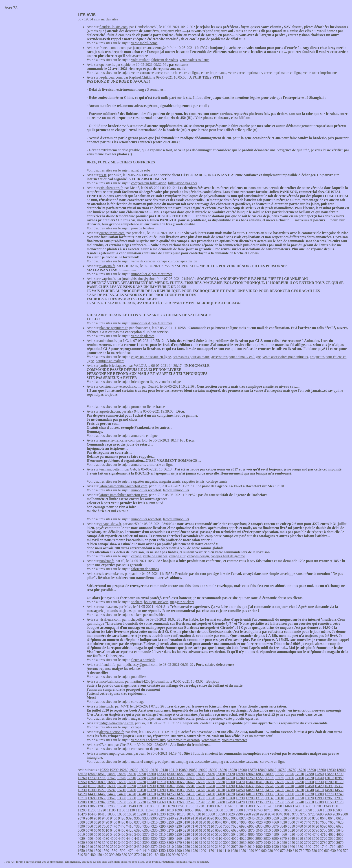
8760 (299, 818)
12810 (112, 802)
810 (295, 851)
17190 (270, 778)
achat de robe (141, 170)
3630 (81, 843)
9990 (239, 814)
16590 (201, 782)
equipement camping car (176, 761)
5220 (186, 834)
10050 (220, 814)
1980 (259, 847)
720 (314, 851)
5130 (211, 834)
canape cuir (166, 261)
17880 (309, 774)
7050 (227, 826)
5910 (267, 830)
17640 (122, 778)
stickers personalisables (148, 615)
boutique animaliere (110, 361)
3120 (219, 843)
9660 (328, 814)
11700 (209, 806)
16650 (181, 782)
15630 (250, 786)
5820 (291, 830)
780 (302, 851)
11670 (219, 806)
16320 (290, 782)
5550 (97, 834)
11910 (141, 806)
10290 (141, 814)
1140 (218, 851)
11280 (82, 810)
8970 (243, 818)
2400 (146, 847)
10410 (102, 814)
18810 (272, 770)
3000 (251, 843)
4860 (283, 834)
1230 (194, 851)
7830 (283, 822)
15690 (230, 786)
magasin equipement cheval (151, 718)
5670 (332, 830)
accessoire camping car (212, 761)
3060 (235, 843)
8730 (308, 818)
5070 (227, 834)
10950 (189, 810)
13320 (211, 798)
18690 (311, 770)
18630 (331, 770)
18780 (282, 770)
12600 (181, 802)
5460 (122, 834)
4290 (170, 838)
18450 (122, 774)
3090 (227, 843)
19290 (114, 770)
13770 (329, 794)
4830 (291, 834)
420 (106, 855)
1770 (316, 847)
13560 (132, 798)
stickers (137, 602)
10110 (201, 814)
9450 (114, 818)
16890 (102, 782)
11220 (102, 810)
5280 (170, 834)
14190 (191, 794)
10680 (278, 810)
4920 (267, 834)
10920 (199, 810)
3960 (259, 838)
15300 (92, 790)
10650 (288, 810)
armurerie (138, 465)
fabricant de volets (165, 60)
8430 (122, 822)
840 (289, 851)
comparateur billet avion (149, 183)
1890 (283, 847)
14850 (240, 790)
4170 (202, 838)
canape (136, 556)
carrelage (138, 702)
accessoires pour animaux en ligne (236, 357)
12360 (260, 802)
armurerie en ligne (144, 436)
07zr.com (106, 745)
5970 (251, 830)
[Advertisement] (38, 44)
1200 (202, 851)
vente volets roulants (194, 60)
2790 (308, 843)
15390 (329, 786)
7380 (138, 826)
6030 (235, 830)
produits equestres (209, 718)
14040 (240, 794)
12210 (309, 802)
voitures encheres (235, 740)
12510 (211, 802)
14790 (260, 790)
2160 (211, 847)
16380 (270, 782)
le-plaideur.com (111, 77)
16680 (171, 782)
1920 (275, 847)
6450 (122, 830)
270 (137, 855)
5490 (114, 834)
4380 (146, 838)
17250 (250, 778)
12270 (290, 802)
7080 (218, 826)
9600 (344, 814)
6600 (81, 830)
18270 (181, 774)
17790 (339, 774)
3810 (299, 838)
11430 (297, 806)
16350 (280, 782)
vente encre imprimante (245, 73)
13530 (141, 798)
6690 (323, 826)
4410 (138, 838)
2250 (186, 847)
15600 (260, 786)
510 (87, 855)
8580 (81, 822)
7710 (316, 822)
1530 (114, 851)
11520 (268, 806)
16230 (319, 782)
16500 (230, 782)
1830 (299, 847)
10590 (308, 810)
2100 (227, 847)
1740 (324, 847)
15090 (161, 790)
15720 (220, 786)
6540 (97, 830)
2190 (202, 847)
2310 (170, 847)
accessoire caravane (244, 761)
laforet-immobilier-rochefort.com (123, 486)
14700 (290, 790)
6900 (267, 826)
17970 (280, 774)
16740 (151, 782)
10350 (122, 814)
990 (258, 851)
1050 (242, 851)
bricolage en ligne (144, 382)
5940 (259, 830)
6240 (178, 830)
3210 (194, 843)
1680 (340, 847)
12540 (201, 802)
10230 (161, 814)
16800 (132, 782)
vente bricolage (170, 382)
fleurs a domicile (143, 660)
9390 (130, 818)
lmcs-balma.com (111, 681)
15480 (299, 786)
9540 (89, 818)
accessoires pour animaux (191, 357)
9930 (255, 814)
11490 (278, 806)
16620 (191, 782)
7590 (81, 826)
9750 (304, 814)
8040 (227, 822)
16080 (102, 786)
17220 (260, 778)
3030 (243, 843)
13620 (112, 798)
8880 (267, 818)
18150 (220, 774)
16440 (250, 782)
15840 (181, 786)
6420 (130, 830)
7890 (267, 822)
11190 (111, 810)
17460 (181, 778)
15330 (82, 790)
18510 (102, 774)
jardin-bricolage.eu (113, 366)
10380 (112, 814)
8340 (146, 822)
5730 (316, 830)
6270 (170, 830)
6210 (186, 830)
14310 (151, 794)
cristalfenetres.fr (111, 188)
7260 (170, 826)
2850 (291, 843)
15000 (191, 790)
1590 (97, 851)
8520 (97, 822)
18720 (301, 770)
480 (93, 855)
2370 (154, 847)
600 (339, 851)
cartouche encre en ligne (182, 73)
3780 (307, 838)
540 (80, 855)
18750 (292, 770)
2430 (138, 847)
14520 (82, 794)
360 (118, 855)
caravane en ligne (273, 761)
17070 (309, 778)
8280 (162, 822)
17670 (112, 778)
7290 (162, 826)
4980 (251, 834)
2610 (89, 847)
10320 (132, 814)
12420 (240, 802)
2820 (299, 843)
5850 (283, 830)
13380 (191, 798)
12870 (92, 802)
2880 (283, 843)
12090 (82, 806)
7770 (299, 822)
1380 (154, 851)
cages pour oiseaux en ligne (151, 357)
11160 (121, 810)
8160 (194, 822)
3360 (154, 843)
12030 (102, 806)
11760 (190, 806)
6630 (340, 826)
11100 (140, 810)
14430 (112, 794)
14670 (299, 790)
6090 (219, 830)
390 (112, 855)
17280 (240, 778)
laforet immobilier (176, 490)
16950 (82, 782)
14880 (230, 790)
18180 (211, 774)
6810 (291, 826)
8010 (235, 822)
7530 (97, 826)
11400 (307, 806)
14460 (102, 794)
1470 (130, 851)
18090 (240, 774)
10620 (298, 810)
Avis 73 (11, 8)
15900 (161, 786)
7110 (210, 826)
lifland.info (108, 665)
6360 (146, 830)
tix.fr (103, 175)
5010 (243, 834)
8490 (106, 822)
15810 (191, 786)
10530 (327, 810)
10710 (268, 810)
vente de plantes (143, 336)
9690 (320, 814)
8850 (275, 818)
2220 (194, 847)
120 (168, 855)
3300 (170, 843)
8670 (324, 818)
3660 (340, 838)
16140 (82, 786)
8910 (259, 818)
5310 (162, 834)
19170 (154, 770)
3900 (275, 838)
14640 (309, 790)
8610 (340, 818)
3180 (202, 843)
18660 (321, 770)
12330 (270, 802)
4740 (316, 834)
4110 (219, 838)
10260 (151, 814)
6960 (251, 826)
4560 (97, 838)
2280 (178, 847)
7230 (178, 826)
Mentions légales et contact (192, 862)
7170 (194, 826)
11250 (92, 810)
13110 (280, 798)
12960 (329, 798)
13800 (319, 794)
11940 (131, 806)
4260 (178, 838)
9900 (263, 814)
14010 (250, 794)
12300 (280, 802)
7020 (235, 826)
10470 (82, 814)
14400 (122, 794)
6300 (162, 830)
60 (178, 855)
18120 (230, 774)
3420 (138, 843)
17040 (319, 778)
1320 (170, 851)
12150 (329, 802)
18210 (201, 774)
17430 (191, 778)
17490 (171, 778)
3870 (283, 838)
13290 (220, 798)
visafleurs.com (110, 619)
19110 (173, 770)
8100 (211, 822)
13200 (250, 798)
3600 (89, 843)
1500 (122, 851)
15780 (200, 786)
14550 (339, 790)
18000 (270, 774)
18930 (232, 770)
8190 (186, 822)
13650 (102, 798)
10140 (191, 814)
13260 (230, 798)
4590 (89, 838)
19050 (193, 770)
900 (277, 851)
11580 (248, 806)
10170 (181, 814)
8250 (170, 822)
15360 (339, 786)
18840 (262, 770)
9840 (279, 814)
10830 (229, 810)
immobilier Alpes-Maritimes (152, 274)
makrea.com (108, 607)
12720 (141, 802)
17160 (280, 778)
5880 (275, 830)
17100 (299, 778)
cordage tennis (217, 481)
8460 (114, 822)
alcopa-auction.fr (112, 732)
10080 (210, 814)
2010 (251, 847)
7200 (186, 826)
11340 (326, 806)
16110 (92, 786)
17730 (92, 778)
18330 (161, 774)
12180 (319, 802)
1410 (146, 851)
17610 (132, 778)
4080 (227, 838)
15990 (131, 786)
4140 (211, 838)
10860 (219, 810)
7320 (154, 826)
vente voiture (211, 740)
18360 (151, 774)
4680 (332, 834)
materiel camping (144, 761)
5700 (324, 830)
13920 (280, 794)
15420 (319, 786)
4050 (235, 838)
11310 (336, 806)
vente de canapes (143, 261)
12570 (191, 802)
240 (143, 855)
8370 (138, 822)
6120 (211, 830)
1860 (291, 847)
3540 (106, 843)
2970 (259, 843)
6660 (332, 826)
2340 (162, 847)
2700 (332, 843)
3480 (122, 843)
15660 (240, 786)
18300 (171, 774)
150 (162, 855)
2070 (235, 847)
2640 (81, 847)
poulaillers (139, 677)
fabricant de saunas (145, 569)
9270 (162, 818)
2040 (243, 847)
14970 (201, 790)
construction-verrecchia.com (120, 386)
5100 (219, 834)
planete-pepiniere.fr (113, 328)
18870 (252, 770)
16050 (112, 786)
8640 (332, 818)
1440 (138, 851)
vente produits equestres (241, 718)
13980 (260, 794)
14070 (230, 794)
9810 (288, 814)
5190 (194, 834)
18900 (242, 770)
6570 (89, 830)
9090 (211, 818)
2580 (97, 847)
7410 (130, 826)
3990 (251, 838)
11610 (239, 806)
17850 (319, 774)
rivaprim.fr (107, 266)
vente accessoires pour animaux (285, 357)
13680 (92, 798)
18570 (82, 774)
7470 (114, 826)
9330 (146, 818)
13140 (270, 798)
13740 (339, 794)
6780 (299, 826)
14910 (220, 790)
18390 (141, 774)
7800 (291, 822)
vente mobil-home (144, 43)
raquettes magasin (144, 481)
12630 (171, 802)
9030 (227, 818)
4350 (154, 838)
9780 (296, 814)
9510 (97, 818)
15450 (309, 786)
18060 (250, 774)
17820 (329, 774)
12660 (161, 802)
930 (270, 851)
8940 (251, 818)
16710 (161, 782)
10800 (238, 810)
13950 (270, 794)
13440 (171, 798)
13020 (309, 798)
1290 (178, 851)
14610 (319, 790)
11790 (180, 806)
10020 (230, 814)
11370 (316, 806)
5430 (130, 834)
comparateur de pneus (147, 749)
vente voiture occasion (184, 740)
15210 (122, 790)
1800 (308, 847)
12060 (92, 806)
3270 (178, 843)
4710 (324, 834)
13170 (260, 798)
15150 (141, 790)
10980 (179, 810)
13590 (122, 798)
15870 (171, 786)
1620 (89, 851)
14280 (161, 794)
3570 (97, 843)
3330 (162, 843)
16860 (112, 782)
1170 (210, 851)
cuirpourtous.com (112, 233)
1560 (106, 851)
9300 (154, 818)
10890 (209, 810)
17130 (290, 778)
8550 (89, 822)
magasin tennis (170, 481)
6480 (114, 830)
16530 (220, 782)
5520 (106, 834)
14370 (132, 794)
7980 (243, 822)
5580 (89, 834)
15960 (141, 786)
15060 (171, 790)
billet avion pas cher (183, 183)
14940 (211, 790)
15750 (210, 786)
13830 (309, 794)
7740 (308, 822)
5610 (81, 834)
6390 (138, 830)
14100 (220, 794)
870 (283, 851)
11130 (131, 810)
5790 (299, 830)
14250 (171, 794)
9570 (81, 818)
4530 (106, 838)
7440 (122, 826)
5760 (308, 830)
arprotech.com (110, 411)
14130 (211, 794)
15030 (181, 790)
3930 (267, 838)
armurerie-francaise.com (117, 440)
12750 (132, 802)
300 (131, 855)
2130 (219, 847)
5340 (154, 834)
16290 (299, 782)
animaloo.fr (108, 341)
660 (327, 851)
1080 (234, 851)
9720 (312, 814)
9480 (106, 818)
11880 (151, 806)
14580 (329, 790)
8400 (130, 822)
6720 (315, 826)
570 (346, 851)
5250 (178, 834)
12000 (112, 806)
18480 (112, 774)
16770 (141, 782)
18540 (92, 774)
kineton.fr (106, 706)
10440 (92, 814)
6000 (243, 830)
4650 (340, 834)
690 (321, 851)
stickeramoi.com (111, 574)
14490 (92, 794)
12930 (339, 798)
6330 (154, 830)
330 (124, 855)
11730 (199, 806)
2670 (340, 843)
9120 (202, 818)
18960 (222, 770)
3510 (114, 843)
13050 (299, 798)
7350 (146, 826)
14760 (270, 790)
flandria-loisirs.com (114, 27)
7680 (324, 822)
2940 (267, 843)
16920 (92, 782)
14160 (201, 794)
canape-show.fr (110, 524)
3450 (130, 843)
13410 (181, 798)
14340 (141, 794)
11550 (258, 806)
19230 (134, 770)
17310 (230, 778)
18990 (213, 770)
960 (264, 851)
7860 (275, 822)
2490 (122, 847)
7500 (106, 826)
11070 (150, 810)
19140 (163, 770)
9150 (194, 818)
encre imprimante (214, 73)
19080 (183, 770)
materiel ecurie (184, 718)
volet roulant (140, 60)
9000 (235, 818)
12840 (102, 802)
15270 (102, 790)
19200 (144, 770)
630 (333, 851)
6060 (227, 830)
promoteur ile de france (148, 407)
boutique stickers (156, 602)
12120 (339, 802)
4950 (259, 834)
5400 (138, 834)
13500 (151, 798)
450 (99, 855)
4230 (186, 838)
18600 (341, 770)
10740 (258, 810)
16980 (339, 778)
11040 (159, 810)
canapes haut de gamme (228, 556)
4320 (162, 838)
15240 (112, 790)
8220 (178, 822)
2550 (106, 847)
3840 (291, 838)
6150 (202, 830)
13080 (289, 798)
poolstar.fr (107, 561)
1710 (332, 847)
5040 (235, 834)
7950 (251, 822)
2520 (114, 847)
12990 (319, 798)
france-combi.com (113, 48)
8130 (202, 822)
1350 (162, 851)
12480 (220, 802)
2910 (275, 843)
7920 (259, 822)
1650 (81, 851)
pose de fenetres (143, 228)
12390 (250, 802)
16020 (121, 786)
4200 (194, 838)
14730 (280, 790)
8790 (291, 818)
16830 (122, 782)
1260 (186, 851)
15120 (151, 790)
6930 (259, 826)
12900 (82, 802)
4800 (299, 834)
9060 (219, 818)
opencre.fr (107, 65)
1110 (226, 851)
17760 (82, 778)
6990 (243, 826)
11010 (169, 810)
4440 (130, 838)
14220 (181, 794)
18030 (260, 774)
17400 (201, 778)
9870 (271, 814)
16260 (309, 782)
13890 (290, 794)
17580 (141, 778)
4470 (122, 838)
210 (150, 855)
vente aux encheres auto (148, 740)
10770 (248, 810)
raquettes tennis (193, 481)
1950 (267, 847)
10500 (337, 810)
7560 (89, 826)
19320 (104, 770)
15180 (132, 790)
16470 (240, 782)
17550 (151, 778)
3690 (332, 838)
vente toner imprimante (320, 73)
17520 (161, 778)
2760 (316, 843)
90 (174, 855)
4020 (243, 838)
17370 (211, 778)
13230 (240, 798)
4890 (275, 834)
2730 (324, 843)
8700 (316, 818)
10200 (171, 814)
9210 (178, 818)
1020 (251, 851)
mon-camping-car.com (116, 753)
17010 (329, 778)
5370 (146, 834)
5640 (340, 830)
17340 (220, 778)
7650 (332, 822)
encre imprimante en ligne (283, 73)
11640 (229, 806)
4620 (81, 838)
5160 (202, 834)
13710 (82, 798)
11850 (161, 806)
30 (183, 855)
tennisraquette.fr (111, 469)
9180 (186, 818)
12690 (151, 802)
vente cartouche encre (147, 73)
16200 (329, 782)
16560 (211, 782)
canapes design (186, 261)
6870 (275, 826)
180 (156, 855)
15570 (270, 786)
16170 (339, 782)
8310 (154, 822)
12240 (299, 802)
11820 (170, 806)
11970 (122, 806)
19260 (124, 770)
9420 (122, 818)
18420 (132, 774)
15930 (151, 786)
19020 (203, 770)
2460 (130, 847)
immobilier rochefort (146, 490)
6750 (307, 826)
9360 (138, 818)
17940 (290, 774)
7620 (340, 822)
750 (308, 851)
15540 (279, 786)
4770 (308, 834)
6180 (194, 830)
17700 (102, 778)
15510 (289, 786)
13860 (299, 794)
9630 (336, 814)
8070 (219, 822)
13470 (161, 798)
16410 (260, 782)
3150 (211, 843)
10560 (317, 810)
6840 (283, 826)
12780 (122, 802)
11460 (287, 806)
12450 (230, 802)
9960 (247, 814)
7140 (202, 826)
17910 (299, 774)
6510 (106, 830)
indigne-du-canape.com (116, 723)
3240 (186, 843)
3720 (323, 838)
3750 (315, 838)
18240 (191, 774)
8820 (283, 818)
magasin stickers (182, 602)
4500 (114, 838)
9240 (170, 818)
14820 (250, 790)
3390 (146, 843)
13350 (201, 798)
